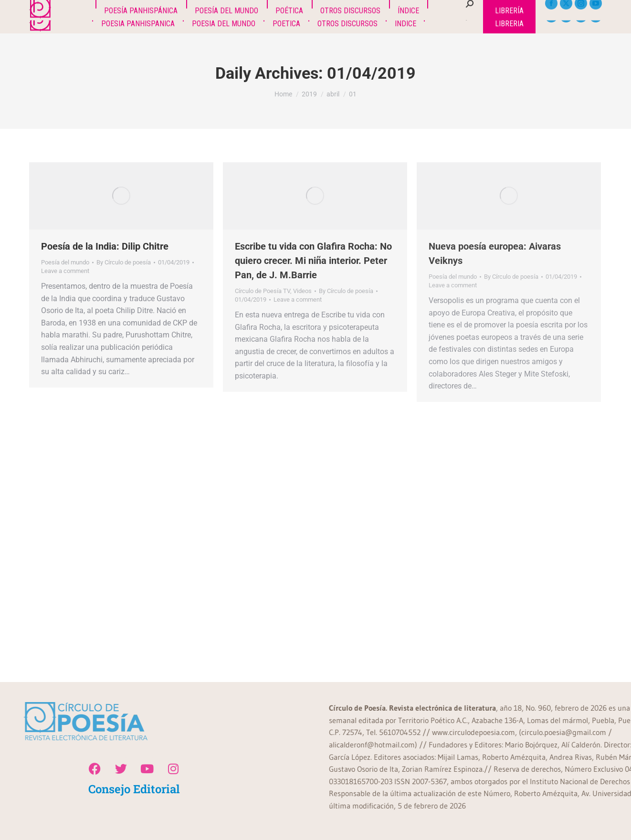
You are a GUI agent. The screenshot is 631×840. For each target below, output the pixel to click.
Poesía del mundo (65, 262)
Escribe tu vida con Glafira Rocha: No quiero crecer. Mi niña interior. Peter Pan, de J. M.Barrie (313, 261)
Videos (302, 291)
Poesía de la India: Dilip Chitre (105, 246)
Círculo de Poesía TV (263, 291)
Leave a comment (65, 271)
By (124, 262)
